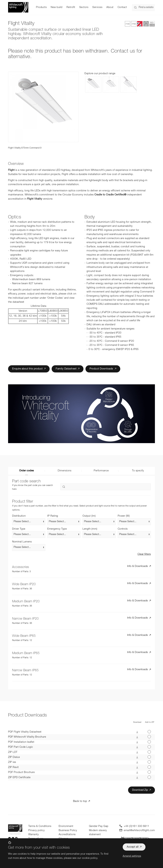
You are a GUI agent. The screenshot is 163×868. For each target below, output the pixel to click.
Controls (123, 529)
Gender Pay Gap (99, 826)
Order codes (27, 471)
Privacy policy (36, 830)
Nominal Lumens (22, 542)
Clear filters (144, 554)
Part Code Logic (21, 747)
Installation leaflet (21, 742)
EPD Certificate (19, 778)
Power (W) (124, 516)
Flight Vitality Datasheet (25, 732)
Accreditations (67, 835)
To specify (138, 471)
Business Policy (68, 830)
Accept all (133, 847)
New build (57, 7)
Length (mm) (90, 529)
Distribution (19, 516)
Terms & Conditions (40, 826)
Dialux (14, 757)
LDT (13, 752)
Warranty (34, 835)
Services (97, 7)
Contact (122, 7)
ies (12, 762)
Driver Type (19, 529)
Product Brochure (21, 772)
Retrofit (71, 7)
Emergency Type (57, 529)
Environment (66, 826)
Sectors (84, 7)
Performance (101, 471)
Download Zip (140, 790)
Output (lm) (89, 516)
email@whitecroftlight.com (139, 830)
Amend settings (132, 856)
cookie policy (90, 858)
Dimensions (65, 471)
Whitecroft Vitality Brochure (27, 737)
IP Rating (53, 516)
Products (41, 7)
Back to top (80, 801)
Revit (13, 767)
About (110, 7)
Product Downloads (101, 369)
